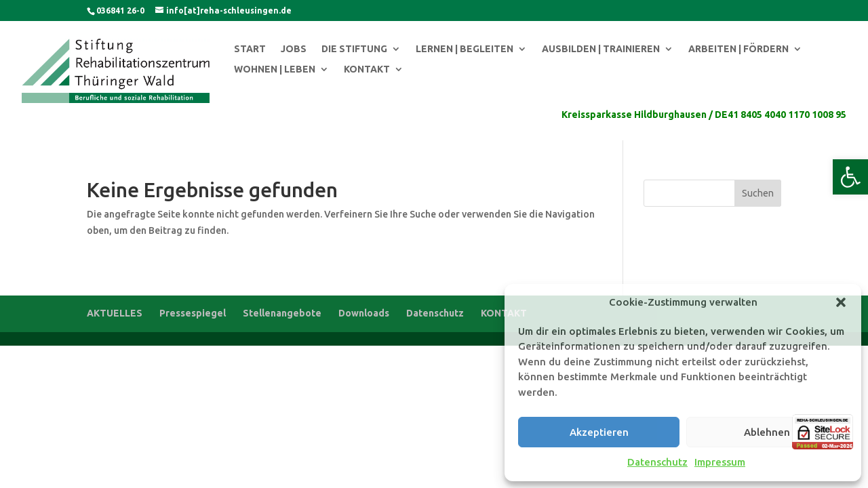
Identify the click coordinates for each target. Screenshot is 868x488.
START (250, 49)
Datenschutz (657, 462)
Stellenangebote (282, 313)
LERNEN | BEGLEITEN (465, 49)
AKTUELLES (115, 313)
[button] (850, 177)
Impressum (720, 462)
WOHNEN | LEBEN (275, 69)
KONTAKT (367, 69)
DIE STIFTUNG (354, 49)
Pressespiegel (193, 313)
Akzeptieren (599, 432)
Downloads (364, 313)
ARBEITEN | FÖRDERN (738, 49)
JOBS (294, 49)
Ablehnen (767, 432)
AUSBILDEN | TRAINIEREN (601, 49)
